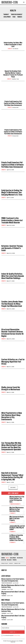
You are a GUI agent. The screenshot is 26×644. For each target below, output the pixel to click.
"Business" (6, 14)
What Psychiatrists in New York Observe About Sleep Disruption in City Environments (12, 416)
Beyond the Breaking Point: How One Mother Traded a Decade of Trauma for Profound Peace (13, 74)
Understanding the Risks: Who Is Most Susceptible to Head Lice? (13, 45)
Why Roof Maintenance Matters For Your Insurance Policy (17, 509)
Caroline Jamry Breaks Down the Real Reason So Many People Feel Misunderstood (12, 304)
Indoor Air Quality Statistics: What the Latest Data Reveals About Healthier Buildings (13, 276)
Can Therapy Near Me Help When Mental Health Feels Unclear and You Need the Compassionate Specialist (11, 446)
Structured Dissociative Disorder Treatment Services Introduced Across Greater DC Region (13, 333)
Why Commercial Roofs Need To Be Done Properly (17, 518)
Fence (14, 17)
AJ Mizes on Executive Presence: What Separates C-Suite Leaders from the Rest (16, 538)
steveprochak (15, 107)
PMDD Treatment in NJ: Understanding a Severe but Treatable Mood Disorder (12, 220)
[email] (13, 628)
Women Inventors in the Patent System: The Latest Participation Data (17, 499)
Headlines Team (15, 79)
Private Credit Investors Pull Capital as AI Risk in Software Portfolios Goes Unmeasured (13, 103)
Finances (20, 17)
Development (7, 17)
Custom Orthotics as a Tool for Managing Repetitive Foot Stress (13, 362)
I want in (13, 632)
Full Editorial (15, 49)
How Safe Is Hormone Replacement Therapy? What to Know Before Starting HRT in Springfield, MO (12, 476)
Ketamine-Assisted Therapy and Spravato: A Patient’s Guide (12, 248)
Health (10, 49)
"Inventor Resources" (17, 14)
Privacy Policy (17, 635)
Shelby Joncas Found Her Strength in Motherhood (11, 388)
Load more (13, 488)
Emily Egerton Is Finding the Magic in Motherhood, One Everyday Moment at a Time (12, 193)
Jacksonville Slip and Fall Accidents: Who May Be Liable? (17, 528)
